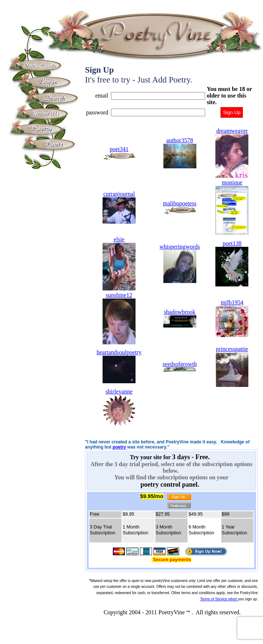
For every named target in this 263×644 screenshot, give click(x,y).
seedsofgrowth (180, 366)
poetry (119, 447)
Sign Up (232, 112)
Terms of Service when (219, 599)
